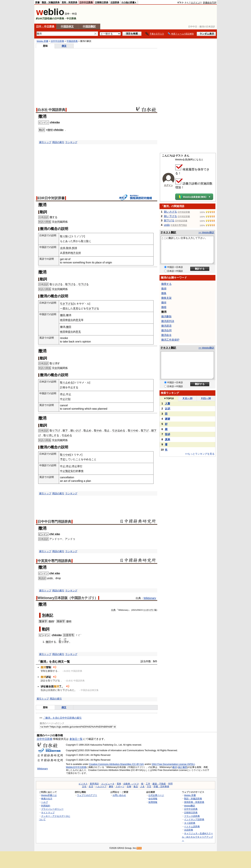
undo (50, 578)
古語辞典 (115, 2)
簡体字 (61, 621)
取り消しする (51, 435)
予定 (63, 459)
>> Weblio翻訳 (206, 232)
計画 (63, 387)
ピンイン (43, 534)
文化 (84, 787)
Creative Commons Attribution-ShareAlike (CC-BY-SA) (117, 764)
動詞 (46, 629)
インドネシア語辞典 (194, 819)
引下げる (83, 284)
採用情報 (153, 802)
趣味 (111, 787)
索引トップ (45, 142)
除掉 (69, 248)
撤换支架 (166, 298)
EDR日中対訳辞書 (51, 198)
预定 (68, 471)
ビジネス (83, 784)
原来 (168, 439)
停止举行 (77, 466)
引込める (67, 435)
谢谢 (168, 419)
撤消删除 (166, 316)
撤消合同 (166, 330)
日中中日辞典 (86, 2)
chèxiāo (55, 122)
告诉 (168, 434)
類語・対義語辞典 (51, 2)
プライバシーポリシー (52, 809)
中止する (73, 387)
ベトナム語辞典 (192, 826)
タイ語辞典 (190, 823)
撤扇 (164, 289)
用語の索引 (58, 142)
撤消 (175, 767)
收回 (63, 320)
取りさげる (56, 284)
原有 (65, 253)
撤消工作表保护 (170, 340)
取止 (107, 430)
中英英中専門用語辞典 (54, 561)
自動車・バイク (131, 784)
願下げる (169, 220)
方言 (149, 787)
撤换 (164, 293)
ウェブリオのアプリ (87, 795)
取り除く (65, 236)
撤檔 (164, 307)
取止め (87, 430)
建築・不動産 (159, 784)
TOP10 (169, 398)
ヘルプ (45, 802)
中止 (69, 394)
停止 (63, 394)
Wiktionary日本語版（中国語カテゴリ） (68, 598)
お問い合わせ (119, 795)
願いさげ (76, 430)
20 (147, 610)
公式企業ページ (156, 795)
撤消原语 (166, 326)
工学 (148, 784)
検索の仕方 (47, 799)
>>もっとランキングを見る (200, 454)
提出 (70, 320)
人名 (142, 787)
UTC (151, 610)
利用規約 (46, 806)
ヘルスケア (101, 787)
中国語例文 (67, 26)
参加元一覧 (76, 739)
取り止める (67, 382)
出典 (113, 610)
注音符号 (69, 635)
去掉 (63, 248)
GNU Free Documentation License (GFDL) (173, 764)
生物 (129, 787)
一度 (63, 308)
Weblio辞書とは (49, 795)
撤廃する (166, 284)
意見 (76, 308)
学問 (170, 784)
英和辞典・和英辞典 (194, 802)
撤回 (63, 315)
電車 (119, 784)
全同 (57, 222)
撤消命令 (166, 335)
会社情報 (153, 799)
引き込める (119, 430)
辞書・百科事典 (161, 787)
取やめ (98, 430)
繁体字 (43, 621)
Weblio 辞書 (42, 41)
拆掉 (75, 248)
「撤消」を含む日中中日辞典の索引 (62, 718)
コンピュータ (108, 784)
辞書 (37, 2)
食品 (136, 787)
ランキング (71, 142)
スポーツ (120, 787)
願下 (65, 430)
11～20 (187, 398)
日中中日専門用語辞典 (54, 522)
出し (68, 308)
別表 (46, 615)
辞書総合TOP (210, 3)
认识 (168, 409)
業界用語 (94, 784)
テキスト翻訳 (168, 232)
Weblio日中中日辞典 (76, 767)
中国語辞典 (72, 41)
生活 (91, 787)
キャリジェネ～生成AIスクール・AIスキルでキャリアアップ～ (197, 837)
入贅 (168, 403)
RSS (139, 848)
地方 (73, 253)
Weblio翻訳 (190, 806)
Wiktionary (150, 598)
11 (145, 610)
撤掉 (164, 302)
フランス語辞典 (192, 816)
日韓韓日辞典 (102, 2)
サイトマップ (48, 812)
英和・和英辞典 (70, 2)
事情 (81, 471)
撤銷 (51, 621)
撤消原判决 (168, 321)
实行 (73, 471)
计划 (68, 399)
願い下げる (171, 216)
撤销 (50, 130)
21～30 (206, 398)
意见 (78, 320)
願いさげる (171, 212)
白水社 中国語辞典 (52, 110)
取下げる (70, 284)
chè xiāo (55, 534)
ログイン (195, 3)
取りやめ (133, 430)
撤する (53, 217)
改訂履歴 (183, 767)
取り (52, 363)
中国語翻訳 (89, 26)
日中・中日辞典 (45, 26)
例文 (64, 46)
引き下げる (67, 304)
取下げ (145, 430)
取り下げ (55, 430)
